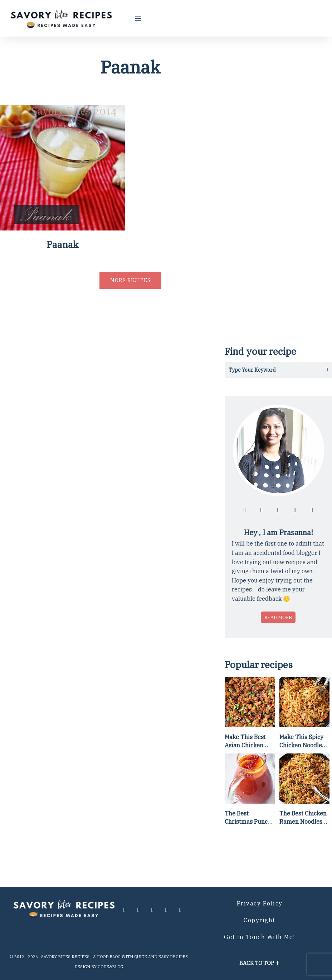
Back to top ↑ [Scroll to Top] (260, 963)
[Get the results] (324, 370)
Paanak (63, 244)
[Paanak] (62, 228)
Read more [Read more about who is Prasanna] (278, 617)
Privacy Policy (260, 903)
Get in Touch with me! (260, 937)
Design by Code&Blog (99, 967)
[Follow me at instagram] (262, 510)
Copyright (260, 920)
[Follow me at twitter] (278, 510)
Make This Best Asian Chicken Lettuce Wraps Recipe (245, 741)
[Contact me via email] (312, 510)
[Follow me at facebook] (245, 510)
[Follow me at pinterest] (295, 510)
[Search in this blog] (270, 370)
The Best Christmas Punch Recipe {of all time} (248, 818)
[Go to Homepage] (62, 18)
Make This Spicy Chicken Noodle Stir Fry (301, 741)
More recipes (130, 280)
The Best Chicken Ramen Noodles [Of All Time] (303, 818)
